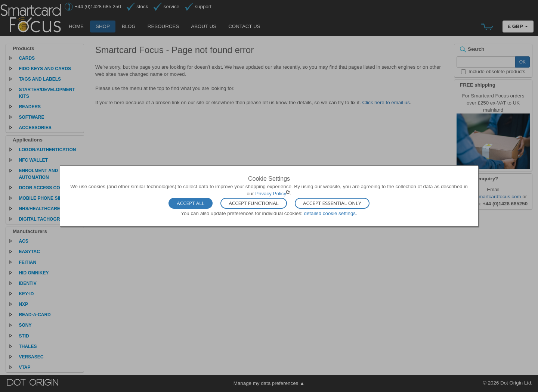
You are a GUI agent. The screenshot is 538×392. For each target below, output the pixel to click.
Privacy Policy (271, 194)
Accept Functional (253, 203)
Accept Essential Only (332, 203)
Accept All (191, 203)
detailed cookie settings (330, 213)
